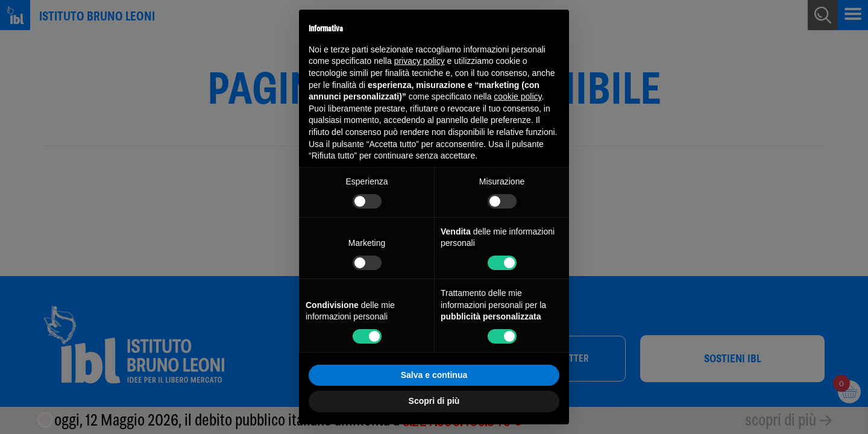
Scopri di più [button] (434, 401)
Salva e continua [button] (434, 375)
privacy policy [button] (420, 61)
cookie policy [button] (517, 96)
